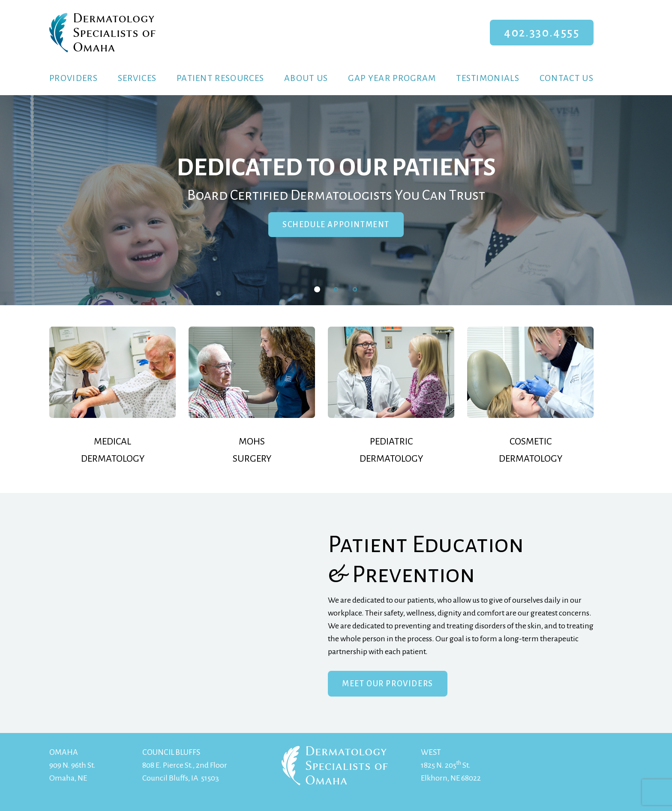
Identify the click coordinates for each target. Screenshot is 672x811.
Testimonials (488, 78)
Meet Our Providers (388, 684)
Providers (73, 78)
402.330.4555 (542, 33)
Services (137, 78)
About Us (306, 78)
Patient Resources (220, 78)
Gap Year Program (392, 78)
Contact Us (567, 78)
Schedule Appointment (336, 225)
